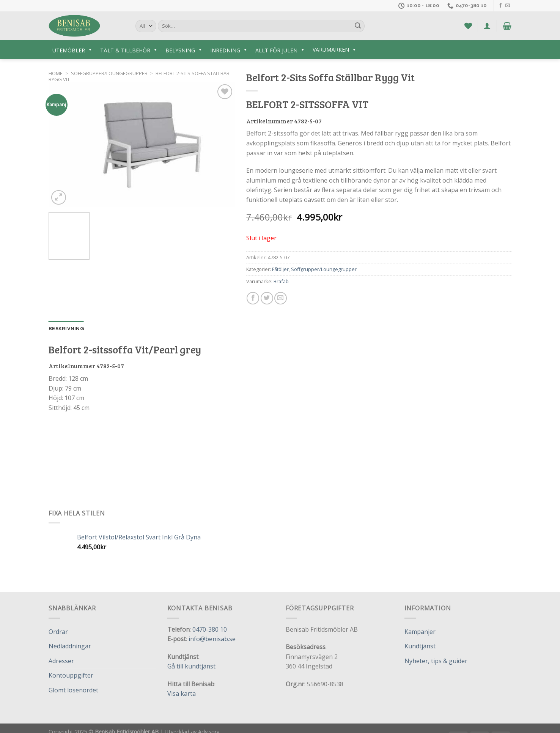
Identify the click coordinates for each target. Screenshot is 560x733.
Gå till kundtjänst (191, 666)
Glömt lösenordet (73, 690)
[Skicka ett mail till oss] (508, 6)
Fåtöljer (280, 269)
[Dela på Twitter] (267, 298)
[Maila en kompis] (281, 298)
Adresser (61, 661)
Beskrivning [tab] (66, 329)
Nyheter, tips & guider (436, 661)
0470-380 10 (210, 629)
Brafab (281, 281)
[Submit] (358, 26)
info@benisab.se (212, 639)
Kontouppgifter (71, 675)
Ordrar (58, 632)
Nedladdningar (70, 646)
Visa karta (182, 694)
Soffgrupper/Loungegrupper (109, 73)
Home (56, 73)
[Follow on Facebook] (500, 6)
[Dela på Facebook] (253, 298)
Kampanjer (420, 632)
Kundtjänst (420, 646)
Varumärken (335, 50)
